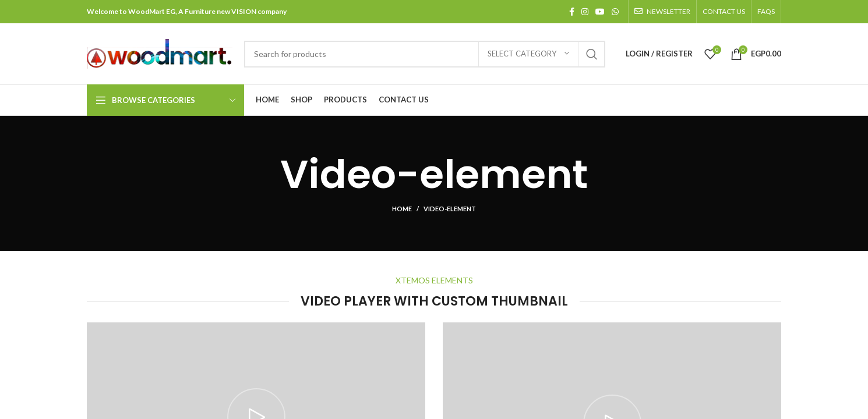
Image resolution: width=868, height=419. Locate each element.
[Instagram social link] (585, 12)
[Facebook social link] (572, 12)
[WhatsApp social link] (615, 12)
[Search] (425, 54)
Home (402, 209)
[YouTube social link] (600, 12)
